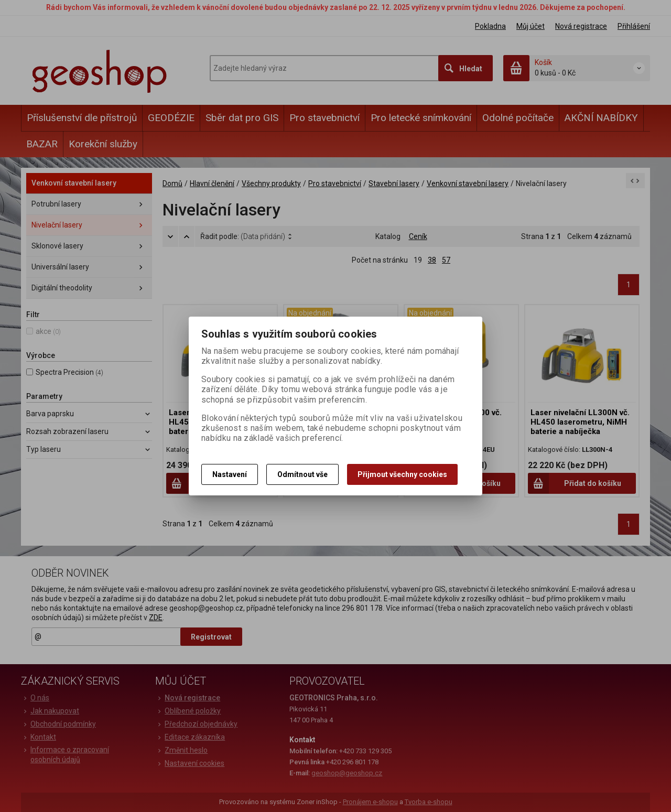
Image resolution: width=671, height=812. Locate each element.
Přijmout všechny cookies (402, 474)
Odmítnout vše (302, 474)
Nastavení (230, 474)
